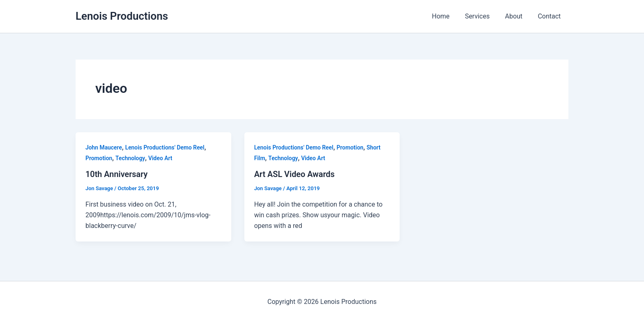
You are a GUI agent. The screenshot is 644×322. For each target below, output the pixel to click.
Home (448, 16)
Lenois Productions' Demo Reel (165, 147)
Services (483, 16)
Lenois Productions (122, 16)
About (517, 16)
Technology (131, 158)
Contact (550, 16)
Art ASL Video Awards (295, 174)
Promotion (99, 158)
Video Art (161, 158)
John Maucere (104, 147)
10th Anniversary (117, 174)
